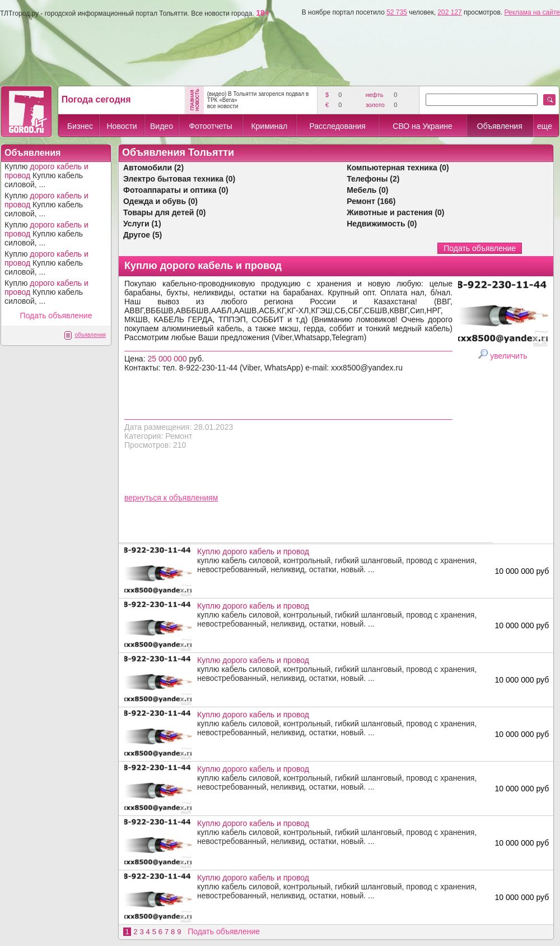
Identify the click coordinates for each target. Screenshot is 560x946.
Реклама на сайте (532, 12)
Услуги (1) (142, 224)
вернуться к (147, 498)
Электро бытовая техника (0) (179, 179)
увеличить (508, 356)
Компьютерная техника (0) (398, 168)
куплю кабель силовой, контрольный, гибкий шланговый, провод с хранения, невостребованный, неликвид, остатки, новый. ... (342, 560)
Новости (122, 126)
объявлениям (194, 498)
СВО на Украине (422, 126)
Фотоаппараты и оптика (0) (176, 190)
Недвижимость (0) (382, 224)
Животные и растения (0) (395, 212)
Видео (162, 126)
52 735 (397, 12)
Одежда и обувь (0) (160, 201)
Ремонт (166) (371, 201)
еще (545, 126)
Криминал (269, 126)
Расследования (337, 126)
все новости (223, 106)
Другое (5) (143, 235)
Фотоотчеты (210, 126)
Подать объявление (56, 316)
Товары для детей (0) (164, 212)
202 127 (449, 12)
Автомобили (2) (153, 168)
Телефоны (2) (373, 179)
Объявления (500, 126)
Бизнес (80, 126)
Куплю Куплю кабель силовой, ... (46, 175)
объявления (90, 335)
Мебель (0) (367, 190)
